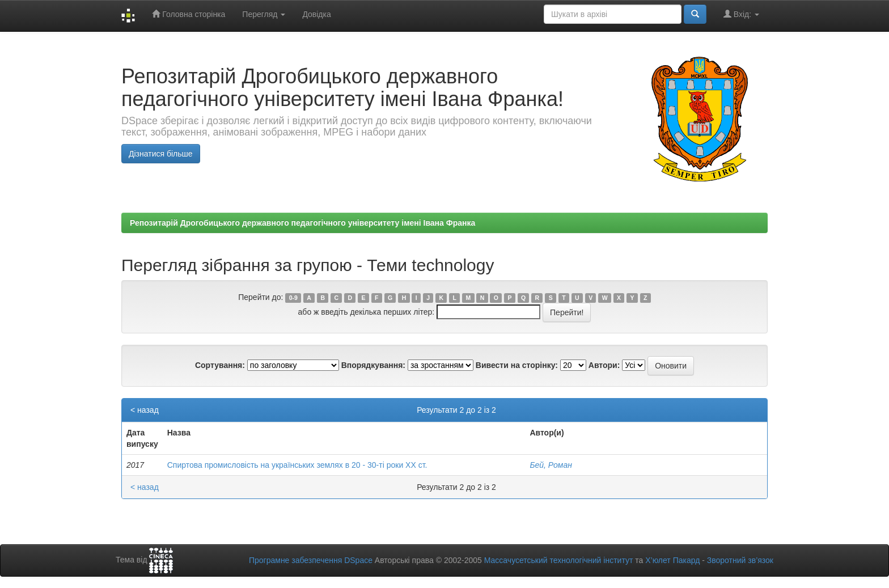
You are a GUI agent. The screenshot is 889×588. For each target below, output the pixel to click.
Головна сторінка (189, 14)
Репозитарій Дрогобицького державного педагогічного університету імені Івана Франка (302, 223)
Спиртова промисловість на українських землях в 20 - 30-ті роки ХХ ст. (297, 465)
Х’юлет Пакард (672, 560)
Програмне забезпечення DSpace (311, 560)
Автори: (604, 365)
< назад (145, 410)
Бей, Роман (551, 465)
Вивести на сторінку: (517, 365)
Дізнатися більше (161, 154)
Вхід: (741, 14)
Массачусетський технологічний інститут (559, 560)
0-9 (293, 298)
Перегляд (264, 14)
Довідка (316, 14)
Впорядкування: (373, 365)
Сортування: (220, 365)
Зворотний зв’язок (740, 560)
